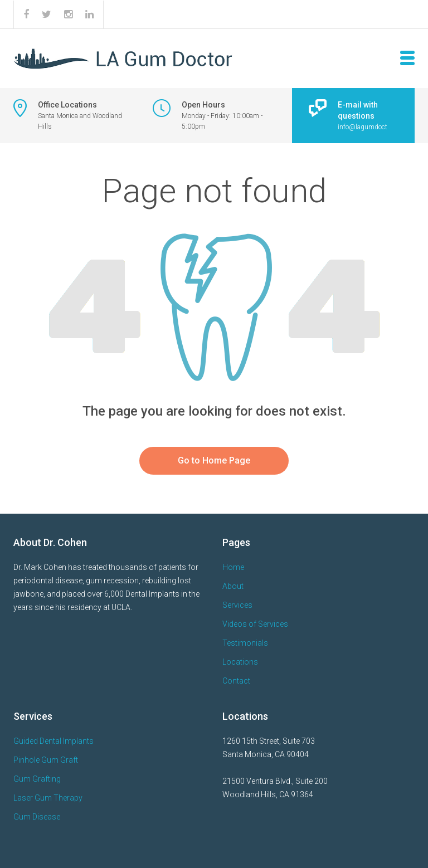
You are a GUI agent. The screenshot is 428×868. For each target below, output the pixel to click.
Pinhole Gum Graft (46, 760)
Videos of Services (255, 624)
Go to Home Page (214, 460)
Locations (240, 662)
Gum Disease (37, 817)
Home (233, 567)
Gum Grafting (37, 779)
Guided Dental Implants (53, 741)
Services (237, 605)
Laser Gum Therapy (48, 798)
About (233, 586)
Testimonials (245, 643)
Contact (236, 681)
